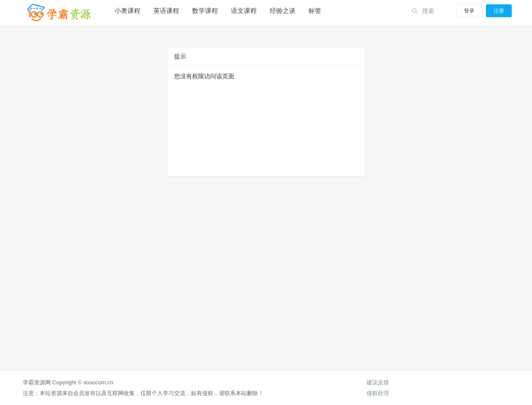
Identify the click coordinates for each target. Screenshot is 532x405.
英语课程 (166, 11)
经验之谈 (283, 11)
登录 (469, 11)
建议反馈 (378, 382)
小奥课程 (128, 11)
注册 (499, 11)
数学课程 (205, 11)
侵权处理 (378, 393)
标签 (315, 11)
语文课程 (244, 11)
